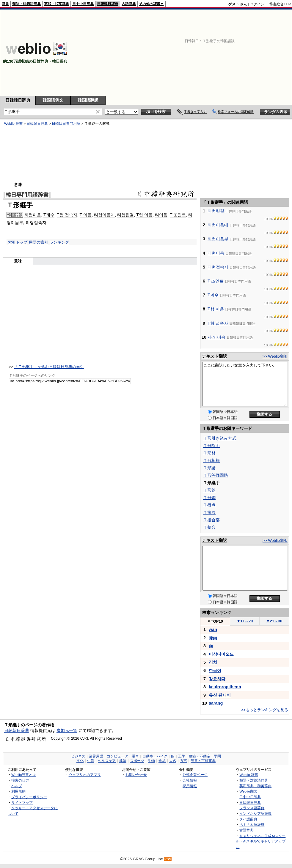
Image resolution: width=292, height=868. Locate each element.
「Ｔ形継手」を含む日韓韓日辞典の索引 (49, 367)
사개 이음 (216, 337)
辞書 (5, 4)
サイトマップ (22, 802)
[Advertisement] (214, 53)
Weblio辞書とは (24, 775)
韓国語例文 (53, 100)
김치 (213, 662)
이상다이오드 (221, 654)
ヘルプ (17, 786)
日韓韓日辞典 (108, 4)
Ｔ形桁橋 (211, 460)
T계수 (49, 215)
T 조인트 (178, 215)
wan (213, 629)
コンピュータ (117, 756)
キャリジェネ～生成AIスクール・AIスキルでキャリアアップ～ (261, 841)
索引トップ (18, 242)
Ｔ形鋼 (209, 498)
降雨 (213, 638)
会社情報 (190, 780)
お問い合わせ (136, 775)
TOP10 (215, 621)
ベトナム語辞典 (252, 824)
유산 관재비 (220, 695)
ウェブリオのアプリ (85, 775)
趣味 (123, 761)
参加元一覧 (67, 730)
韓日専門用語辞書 (27, 195)
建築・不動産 (200, 756)
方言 (183, 761)
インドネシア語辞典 (255, 813)
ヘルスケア (107, 761)
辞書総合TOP (280, 4)
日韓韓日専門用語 (66, 124)
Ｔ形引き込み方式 (220, 438)
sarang (216, 703)
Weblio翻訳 (248, 791)
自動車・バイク (155, 756)
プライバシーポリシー (29, 797)
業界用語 (96, 756)
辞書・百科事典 (203, 761)
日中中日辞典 (83, 4)
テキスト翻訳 (214, 356)
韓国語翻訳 (88, 100)
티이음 (161, 215)
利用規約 (18, 791)
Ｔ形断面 (211, 446)
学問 (217, 756)
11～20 (245, 621)
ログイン (257, 4)
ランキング (59, 242)
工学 (182, 756)
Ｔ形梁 (209, 468)
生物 (151, 761)
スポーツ (137, 761)
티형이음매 (104, 215)
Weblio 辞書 (13, 124)
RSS (168, 859)
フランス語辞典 (252, 808)
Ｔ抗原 (209, 512)
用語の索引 (39, 242)
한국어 (215, 670)
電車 (135, 756)
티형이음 (33, 215)
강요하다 (217, 679)
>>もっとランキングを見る (265, 710)
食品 (162, 761)
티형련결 (125, 215)
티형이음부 (218, 239)
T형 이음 (144, 215)
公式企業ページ (195, 775)
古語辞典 (129, 4)
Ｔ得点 (209, 505)
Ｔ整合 (209, 527)
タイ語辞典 (248, 819)
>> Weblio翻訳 (275, 356)
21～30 (274, 621)
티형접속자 (36, 222)
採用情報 (190, 786)
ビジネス (78, 756)
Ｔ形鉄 (209, 490)
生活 (91, 761)
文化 (80, 761)
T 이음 (86, 215)
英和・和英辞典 (56, 4)
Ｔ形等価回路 (216, 475)
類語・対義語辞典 (26, 4)
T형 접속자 (67, 215)
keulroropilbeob (225, 687)
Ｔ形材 (209, 453)
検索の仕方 (20, 780)
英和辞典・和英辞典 (255, 786)
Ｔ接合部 (211, 520)
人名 (173, 761)
